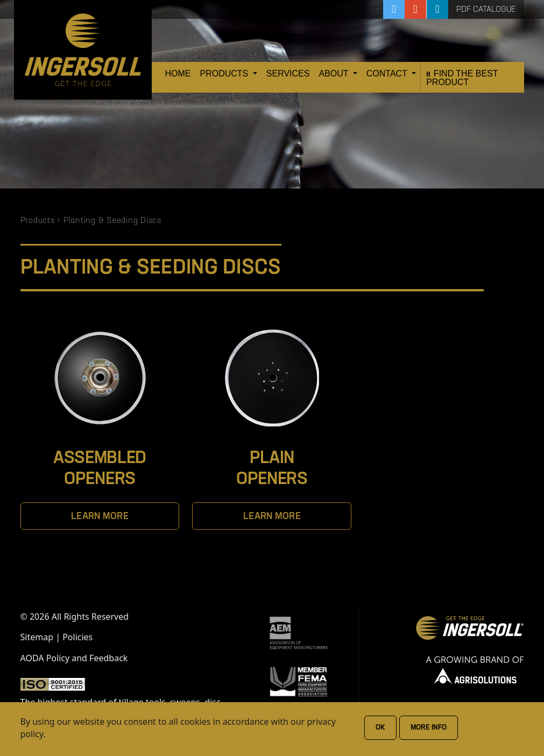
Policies (77, 637)
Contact (388, 73)
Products (225, 73)
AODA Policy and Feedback (74, 658)
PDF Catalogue (486, 10)
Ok (380, 728)
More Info (429, 728)
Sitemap (37, 637)
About (334, 73)
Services (288, 73)
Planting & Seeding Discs (112, 221)
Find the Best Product (462, 78)
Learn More (100, 517)
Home (178, 73)
